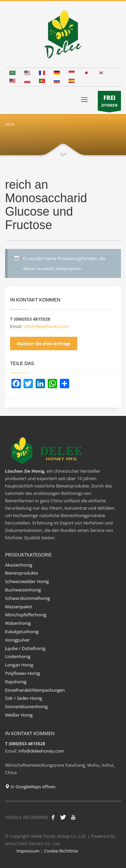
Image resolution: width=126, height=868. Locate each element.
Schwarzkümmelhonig (28, 598)
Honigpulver (17, 640)
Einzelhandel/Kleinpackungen (34, 690)
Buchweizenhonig (23, 590)
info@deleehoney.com (46, 326)
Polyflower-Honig (23, 673)
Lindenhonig (18, 656)
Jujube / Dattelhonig (25, 648)
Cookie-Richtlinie (61, 851)
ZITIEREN (109, 102)
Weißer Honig (19, 715)
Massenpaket (19, 607)
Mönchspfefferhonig (26, 615)
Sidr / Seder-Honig (24, 698)
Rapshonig (16, 682)
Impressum (28, 851)
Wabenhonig (18, 623)
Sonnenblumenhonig (27, 707)
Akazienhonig (19, 565)
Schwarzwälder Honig (27, 581)
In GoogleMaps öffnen (30, 787)
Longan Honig (19, 665)
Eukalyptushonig (22, 631)
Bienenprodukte (22, 573)
